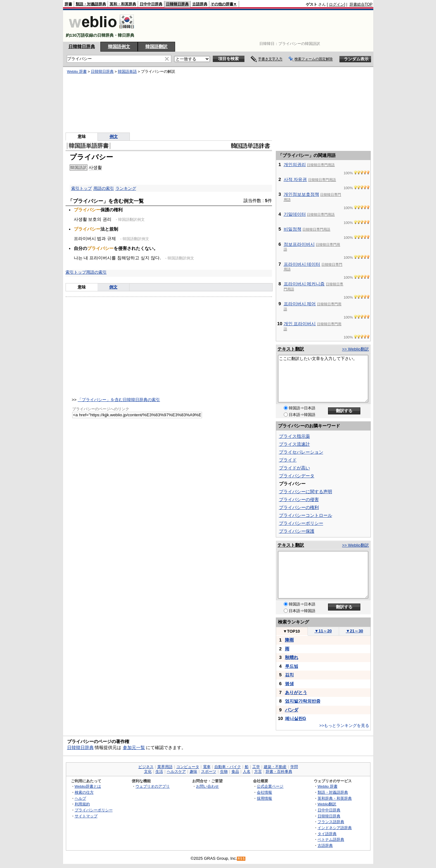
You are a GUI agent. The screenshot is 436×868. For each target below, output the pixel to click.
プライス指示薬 (294, 436)
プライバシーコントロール (306, 515)
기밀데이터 (295, 214)
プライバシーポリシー (301, 523)
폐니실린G (296, 718)
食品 (235, 772)
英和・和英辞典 (123, 4)
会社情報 (264, 792)
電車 (207, 767)
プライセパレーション (301, 452)
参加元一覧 (134, 747)
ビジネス (146, 767)
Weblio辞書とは (88, 786)
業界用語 (165, 767)
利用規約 (82, 804)
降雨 (289, 640)
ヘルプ (80, 798)
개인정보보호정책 (301, 194)
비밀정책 (293, 229)
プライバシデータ (297, 476)
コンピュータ (188, 767)
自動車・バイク (228, 767)
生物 (224, 772)
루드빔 (292, 666)
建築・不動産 (275, 767)
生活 (159, 772)
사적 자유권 (295, 179)
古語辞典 (200, 4)
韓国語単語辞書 (89, 146)
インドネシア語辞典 (335, 828)
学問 (294, 767)
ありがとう (296, 692)
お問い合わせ (207, 786)
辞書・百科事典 (279, 772)
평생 (289, 684)
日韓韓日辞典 (177, 4)
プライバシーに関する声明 (306, 492)
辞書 (68, 4)
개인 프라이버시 (300, 324)
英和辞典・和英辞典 (335, 798)
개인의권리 (295, 164)
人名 (247, 772)
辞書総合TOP (361, 4)
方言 (258, 772)
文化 (148, 772)
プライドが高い (294, 468)
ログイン (337, 4)
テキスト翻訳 (291, 349)
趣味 (193, 772)
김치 (289, 675)
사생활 (95, 167)
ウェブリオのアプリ (153, 786)
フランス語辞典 (331, 822)
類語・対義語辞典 (91, 4)
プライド (288, 460)
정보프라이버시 (299, 244)
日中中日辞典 (151, 4)
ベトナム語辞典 (331, 839)
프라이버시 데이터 (302, 264)
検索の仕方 (84, 792)
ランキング (126, 188)
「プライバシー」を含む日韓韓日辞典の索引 (119, 400)
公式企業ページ (270, 786)
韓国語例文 (119, 46)
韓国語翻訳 (156, 46)
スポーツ (209, 772)
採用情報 (264, 798)
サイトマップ (86, 816)
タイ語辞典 (327, 834)
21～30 (354, 631)
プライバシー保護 (297, 531)
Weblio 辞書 (77, 71)
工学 (256, 767)
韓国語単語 (127, 71)
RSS (241, 859)
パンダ (292, 710)
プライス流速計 (294, 444)
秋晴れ (292, 657)
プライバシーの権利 (299, 507)
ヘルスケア (176, 772)
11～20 (323, 631)
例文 (114, 136)
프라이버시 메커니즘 (304, 284)
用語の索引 (104, 188)
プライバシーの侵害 (299, 499)
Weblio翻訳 (327, 804)
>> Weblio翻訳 (355, 349)
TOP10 (292, 631)
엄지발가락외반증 (303, 701)
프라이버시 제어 (300, 304)
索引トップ (82, 188)
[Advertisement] (257, 26)
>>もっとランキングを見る (344, 725)
